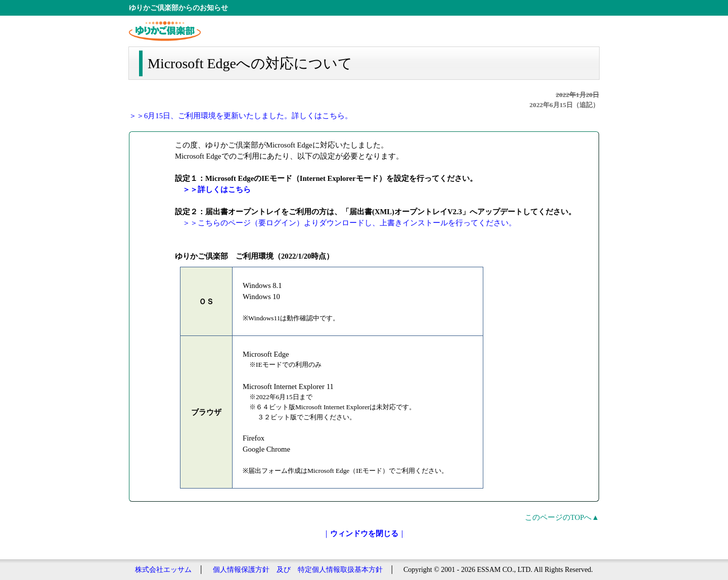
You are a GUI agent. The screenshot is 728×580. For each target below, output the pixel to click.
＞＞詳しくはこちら (217, 189)
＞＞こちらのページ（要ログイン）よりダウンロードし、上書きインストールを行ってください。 (349, 223)
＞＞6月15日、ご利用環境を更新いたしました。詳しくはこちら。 (241, 116)
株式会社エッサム (163, 570)
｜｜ (364, 534)
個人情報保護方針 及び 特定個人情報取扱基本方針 (298, 570)
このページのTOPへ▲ (562, 517)
